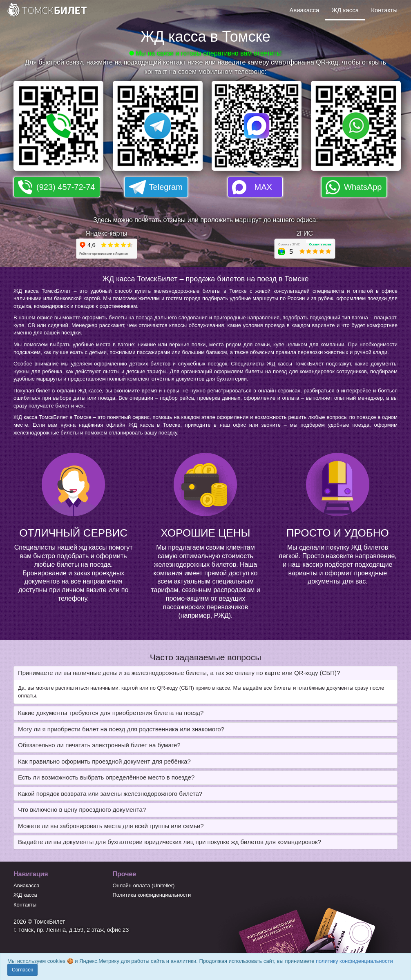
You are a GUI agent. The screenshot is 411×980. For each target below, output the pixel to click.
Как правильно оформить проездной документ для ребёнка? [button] (104, 761)
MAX (263, 187)
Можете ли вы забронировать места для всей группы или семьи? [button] (111, 826)
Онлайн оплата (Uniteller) (144, 885)
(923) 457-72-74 (66, 187)
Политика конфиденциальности (152, 895)
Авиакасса (304, 10)
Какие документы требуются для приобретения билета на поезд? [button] (111, 713)
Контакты (384, 10)
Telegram (166, 187)
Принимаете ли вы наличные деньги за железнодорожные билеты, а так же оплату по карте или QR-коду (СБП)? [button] (179, 673)
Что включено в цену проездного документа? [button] (82, 810)
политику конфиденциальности (354, 961)
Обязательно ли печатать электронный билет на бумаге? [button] (99, 745)
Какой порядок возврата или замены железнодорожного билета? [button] (110, 794)
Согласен (22, 970)
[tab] (205, 673)
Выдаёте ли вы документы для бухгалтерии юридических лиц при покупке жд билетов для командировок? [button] (170, 842)
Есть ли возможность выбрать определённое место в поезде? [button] (106, 777)
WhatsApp (363, 187)
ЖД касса (345, 10)
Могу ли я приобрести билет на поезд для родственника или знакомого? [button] (121, 729)
